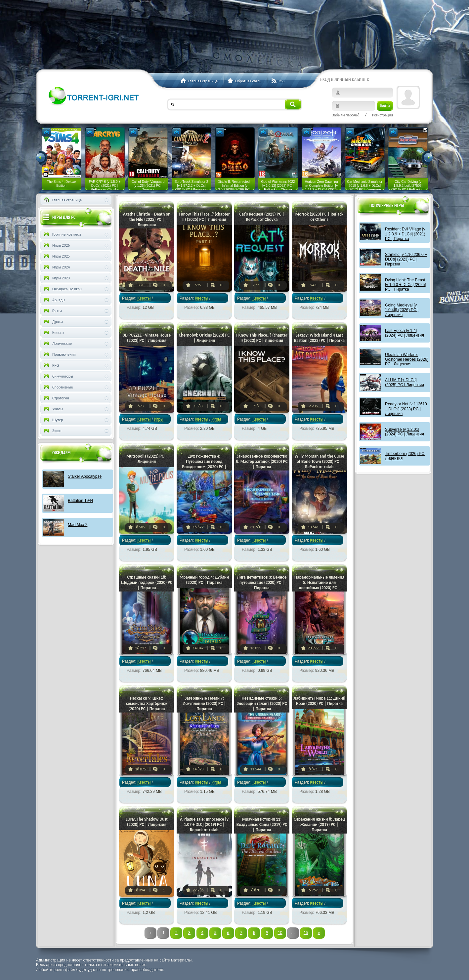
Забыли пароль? (346, 115)
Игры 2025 (56, 256)
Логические (57, 344)
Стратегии (56, 398)
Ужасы (53, 409)
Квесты (144, 298)
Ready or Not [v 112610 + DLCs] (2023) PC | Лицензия (406, 409)
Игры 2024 (56, 267)
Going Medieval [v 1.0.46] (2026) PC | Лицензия (402, 310)
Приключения (59, 354)
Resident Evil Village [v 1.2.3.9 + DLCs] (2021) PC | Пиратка (405, 234)
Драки (53, 322)
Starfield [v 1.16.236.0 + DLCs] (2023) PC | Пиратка (406, 259)
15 (306, 933)
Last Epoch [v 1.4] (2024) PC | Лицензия (405, 333)
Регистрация (383, 115)
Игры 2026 (56, 245)
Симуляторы (58, 376)
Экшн (52, 431)
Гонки (52, 311)
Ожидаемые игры (62, 289)
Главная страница (62, 200)
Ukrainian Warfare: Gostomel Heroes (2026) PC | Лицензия (407, 360)
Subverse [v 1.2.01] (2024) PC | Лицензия (405, 432)
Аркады (54, 300)
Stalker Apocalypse (85, 476)
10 (280, 933)
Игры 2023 (56, 278)
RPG (51, 365)
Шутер (53, 420)
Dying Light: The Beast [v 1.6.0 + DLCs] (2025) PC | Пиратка (405, 285)
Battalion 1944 (81, 501)
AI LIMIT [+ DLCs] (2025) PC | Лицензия (405, 382)
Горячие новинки (62, 234)
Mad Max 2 (78, 525)
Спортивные (58, 387)
